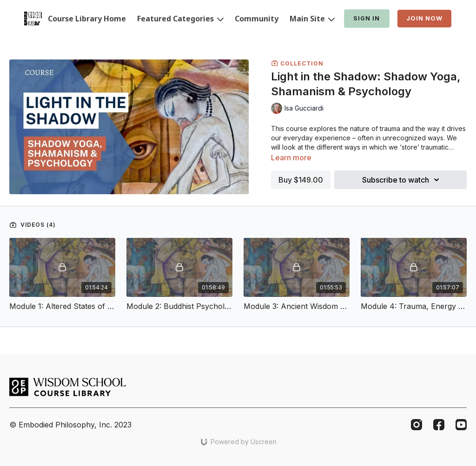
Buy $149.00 (301, 180)
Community (257, 19)
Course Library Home (87, 19)
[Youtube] (461, 425)
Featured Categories (180, 19)
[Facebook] (439, 425)
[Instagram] (416, 425)
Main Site (312, 19)
